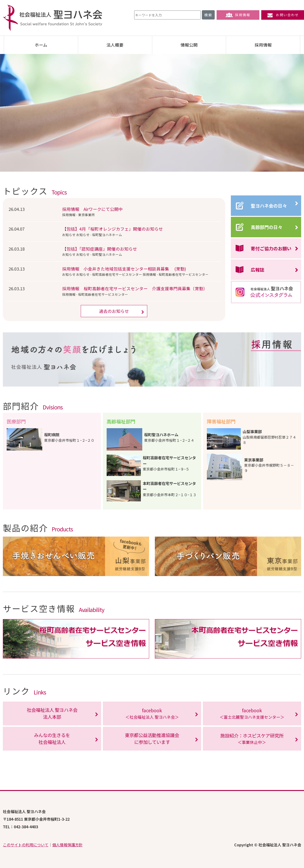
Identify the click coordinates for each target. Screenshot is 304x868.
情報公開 (189, 45)
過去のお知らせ (114, 311)
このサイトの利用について (26, 845)
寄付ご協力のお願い (271, 248)
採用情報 (238, 15)
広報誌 (258, 269)
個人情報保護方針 (67, 845)
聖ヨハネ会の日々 (269, 206)
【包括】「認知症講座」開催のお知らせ (100, 249)
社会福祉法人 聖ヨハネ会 (53, 18)
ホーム (41, 45)
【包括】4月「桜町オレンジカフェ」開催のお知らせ (113, 229)
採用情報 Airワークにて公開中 (93, 209)
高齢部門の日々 (267, 227)
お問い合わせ (283, 15)
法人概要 (115, 45)
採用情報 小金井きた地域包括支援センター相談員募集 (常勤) (124, 269)
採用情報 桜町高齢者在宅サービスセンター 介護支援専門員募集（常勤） (135, 289)
